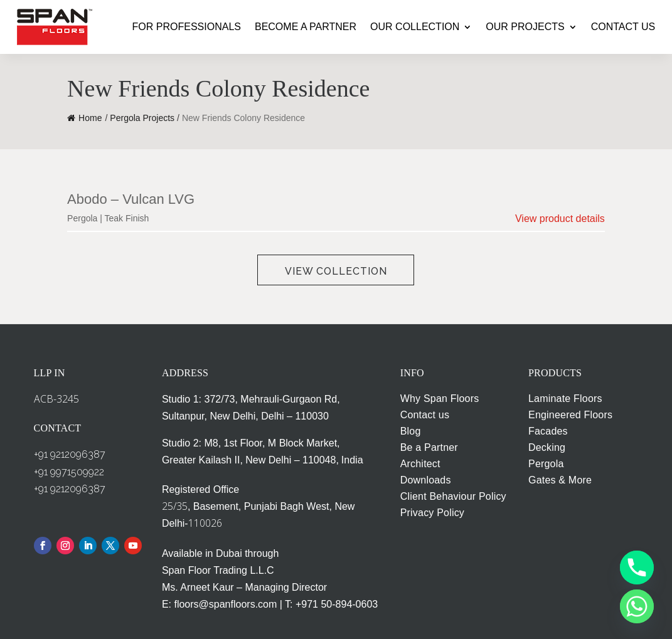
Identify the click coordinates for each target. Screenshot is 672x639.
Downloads (426, 480)
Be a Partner (429, 447)
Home (84, 118)
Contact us (425, 415)
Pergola (546, 464)
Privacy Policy (432, 513)
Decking (547, 447)
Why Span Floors (440, 399)
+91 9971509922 (69, 472)
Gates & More (560, 480)
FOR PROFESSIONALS (187, 27)
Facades (548, 431)
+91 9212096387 (70, 454)
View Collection (336, 271)
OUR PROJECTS (525, 27)
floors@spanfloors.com (225, 604)
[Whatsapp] (637, 606)
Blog (411, 431)
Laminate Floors (565, 399)
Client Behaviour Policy (453, 496)
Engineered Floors (570, 415)
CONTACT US (623, 27)
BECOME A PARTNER (306, 27)
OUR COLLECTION (415, 27)
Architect (420, 464)
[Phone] (637, 568)
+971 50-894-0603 (337, 604)
